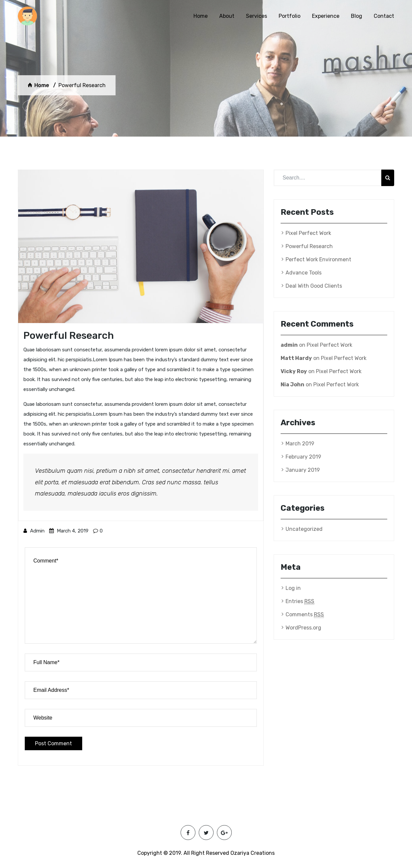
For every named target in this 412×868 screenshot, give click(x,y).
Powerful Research (309, 246)
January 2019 (303, 470)
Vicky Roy (294, 371)
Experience (326, 16)
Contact (384, 16)
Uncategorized (304, 529)
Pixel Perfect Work (308, 233)
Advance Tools (304, 273)
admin (34, 531)
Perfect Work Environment (318, 259)
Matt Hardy (296, 358)
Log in (293, 588)
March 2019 (300, 444)
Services (257, 16)
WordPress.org (303, 628)
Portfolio (290, 16)
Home (201, 16)
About (227, 16)
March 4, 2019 (69, 531)
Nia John (292, 385)
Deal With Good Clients (314, 286)
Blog (357, 16)
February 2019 (303, 457)
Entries (300, 601)
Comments (305, 614)
